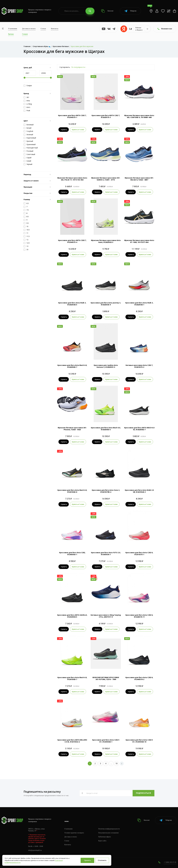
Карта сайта (102, 841)
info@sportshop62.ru (35, 850)
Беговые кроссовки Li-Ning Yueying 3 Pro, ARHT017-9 (106, 616)
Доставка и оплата (29, 29)
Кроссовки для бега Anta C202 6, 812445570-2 (139, 678)
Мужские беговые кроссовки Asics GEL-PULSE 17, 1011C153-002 (72, 179)
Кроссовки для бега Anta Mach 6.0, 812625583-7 (72, 366)
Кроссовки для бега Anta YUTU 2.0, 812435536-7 (106, 553)
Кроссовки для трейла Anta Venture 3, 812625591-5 (106, 366)
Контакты (55, 29)
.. (111, 763)
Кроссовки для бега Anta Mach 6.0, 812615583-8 (72, 491)
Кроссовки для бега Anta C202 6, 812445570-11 (139, 616)
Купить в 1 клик (78, 130)
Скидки (25, 34)
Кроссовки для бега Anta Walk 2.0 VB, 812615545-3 (139, 491)
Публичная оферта (105, 837)
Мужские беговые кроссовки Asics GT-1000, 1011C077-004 (139, 241)
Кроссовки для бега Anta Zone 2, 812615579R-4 (106, 491)
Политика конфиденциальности (109, 829)
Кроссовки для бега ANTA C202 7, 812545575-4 (72, 241)
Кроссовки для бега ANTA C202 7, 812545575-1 (72, 116)
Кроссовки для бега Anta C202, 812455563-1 (72, 553)
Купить (64, 130)
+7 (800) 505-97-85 (170, 862)
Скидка (28, 86)
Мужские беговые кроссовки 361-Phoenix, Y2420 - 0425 (72, 429)
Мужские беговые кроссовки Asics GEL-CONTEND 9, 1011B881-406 (139, 116)
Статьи (43, 29)
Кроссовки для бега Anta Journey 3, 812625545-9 (106, 304)
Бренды (11, 34)
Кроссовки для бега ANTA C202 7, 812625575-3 (106, 116)
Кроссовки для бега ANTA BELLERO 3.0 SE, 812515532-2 (72, 741)
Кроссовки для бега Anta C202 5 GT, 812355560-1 (106, 741)
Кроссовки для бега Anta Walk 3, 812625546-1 (139, 304)
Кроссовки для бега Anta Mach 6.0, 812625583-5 (106, 429)
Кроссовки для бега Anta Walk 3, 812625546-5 (72, 304)
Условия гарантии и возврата (74, 833)
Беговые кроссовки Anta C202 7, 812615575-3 (139, 366)
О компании (13, 29)
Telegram (130, 11)
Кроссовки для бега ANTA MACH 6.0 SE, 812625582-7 (139, 429)
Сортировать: (65, 67)
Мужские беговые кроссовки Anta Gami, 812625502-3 (106, 241)
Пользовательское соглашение (109, 833)
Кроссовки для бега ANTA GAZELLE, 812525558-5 (72, 616)
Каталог (107, 11)
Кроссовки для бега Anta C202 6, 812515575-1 (139, 553)
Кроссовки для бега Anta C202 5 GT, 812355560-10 (139, 741)
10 (116, 763)
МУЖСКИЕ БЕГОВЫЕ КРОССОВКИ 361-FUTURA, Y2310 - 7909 (106, 678)
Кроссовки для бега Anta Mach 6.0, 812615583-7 (72, 678)
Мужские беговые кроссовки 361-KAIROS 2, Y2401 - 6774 (106, 179)
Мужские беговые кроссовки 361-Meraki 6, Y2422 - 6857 (139, 179)
